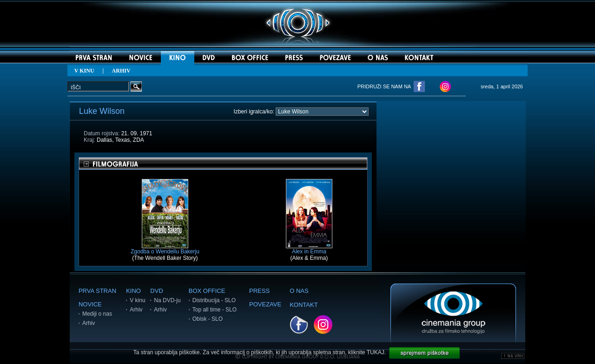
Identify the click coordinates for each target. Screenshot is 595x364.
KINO (133, 291)
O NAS (299, 291)
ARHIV (121, 71)
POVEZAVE (265, 304)
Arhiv (89, 323)
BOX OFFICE (207, 291)
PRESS (259, 291)
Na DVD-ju (167, 300)
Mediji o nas (97, 314)
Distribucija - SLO (214, 300)
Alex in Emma (309, 249)
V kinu (137, 300)
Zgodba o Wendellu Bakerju (165, 249)
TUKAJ (376, 352)
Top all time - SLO (215, 310)
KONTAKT (304, 305)
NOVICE (90, 304)
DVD (156, 291)
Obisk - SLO (208, 319)
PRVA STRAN (97, 291)
